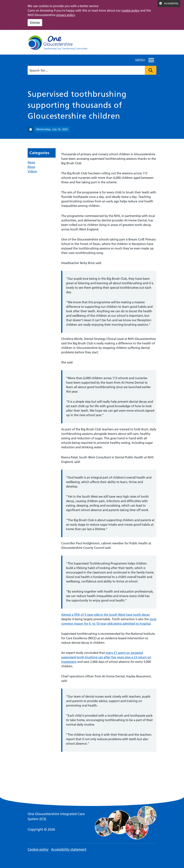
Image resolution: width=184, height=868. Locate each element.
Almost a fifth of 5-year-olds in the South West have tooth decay (106, 615)
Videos (32, 171)
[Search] (91, 70)
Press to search (151, 70)
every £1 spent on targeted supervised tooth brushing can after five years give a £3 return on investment (106, 657)
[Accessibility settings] (169, 4)
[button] (140, 60)
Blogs (31, 167)
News (31, 162)
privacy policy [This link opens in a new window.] (66, 15)
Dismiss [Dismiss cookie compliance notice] (35, 23)
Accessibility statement (69, 849)
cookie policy (130, 10)
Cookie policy (38, 849)
